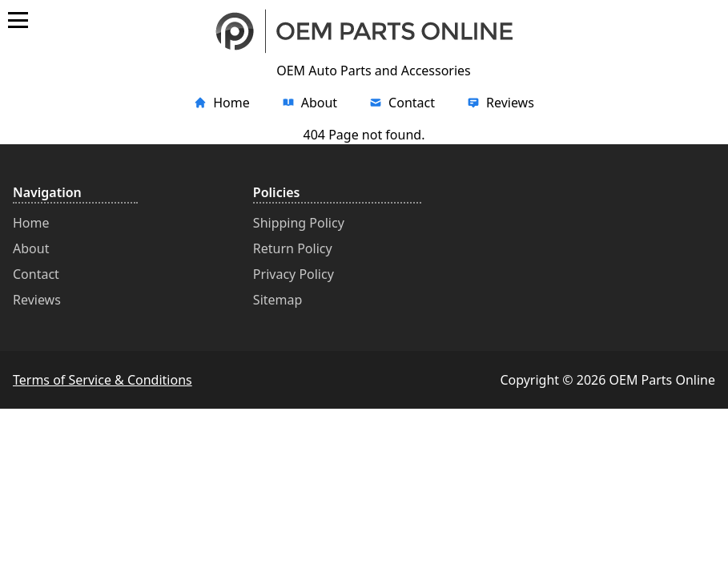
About (31, 248)
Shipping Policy (299, 223)
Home (31, 223)
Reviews (37, 300)
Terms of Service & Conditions (103, 380)
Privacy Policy (294, 274)
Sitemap (278, 300)
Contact (36, 274)
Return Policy (293, 248)
